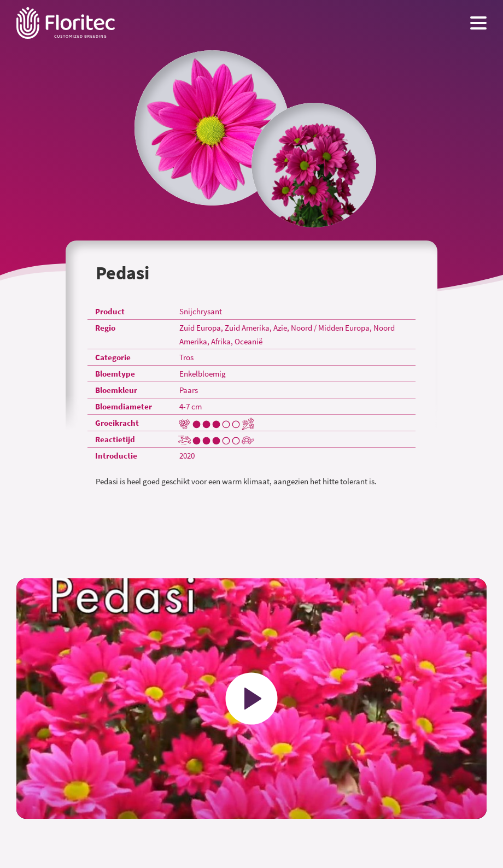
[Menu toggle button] (478, 23)
